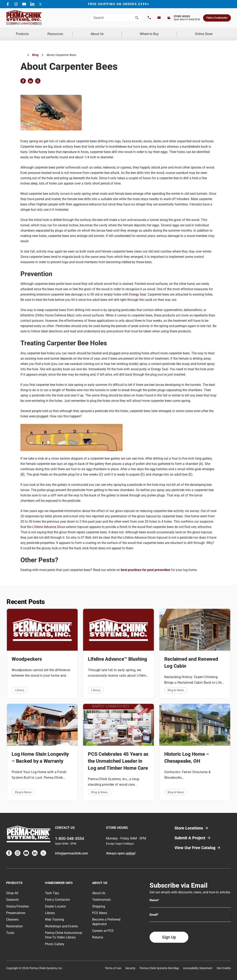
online (130, 850)
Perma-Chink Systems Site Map (159, 965)
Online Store (207, 33)
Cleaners (12, 917)
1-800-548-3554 (69, 836)
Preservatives (16, 910)
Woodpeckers (27, 656)
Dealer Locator (55, 904)
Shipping (99, 904)
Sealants (12, 897)
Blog (35, 52)
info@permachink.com (72, 850)
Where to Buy (160, 33)
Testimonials (101, 897)
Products (27, 33)
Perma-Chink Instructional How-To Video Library (64, 932)
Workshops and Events (61, 923)
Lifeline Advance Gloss (49, 524)
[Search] (137, 18)
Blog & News (176, 687)
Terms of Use (113, 965)
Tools (10, 930)
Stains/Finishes (17, 904)
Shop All (12, 890)
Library (20, 687)
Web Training (54, 917)
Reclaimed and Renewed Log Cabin (191, 660)
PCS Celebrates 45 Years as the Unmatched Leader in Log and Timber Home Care (118, 758)
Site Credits (224, 965)
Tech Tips (52, 890)
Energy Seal (138, 292)
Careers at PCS (103, 928)
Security (130, 965)
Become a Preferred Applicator (106, 919)
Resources (71, 33)
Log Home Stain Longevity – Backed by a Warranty (40, 755)
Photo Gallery (55, 941)
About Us (114, 33)
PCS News (100, 910)
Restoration (14, 923)
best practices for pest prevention (145, 567)
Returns (98, 935)
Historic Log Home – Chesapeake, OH (187, 755)
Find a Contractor (217, 18)
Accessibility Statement (198, 965)
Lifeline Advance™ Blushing (117, 656)
